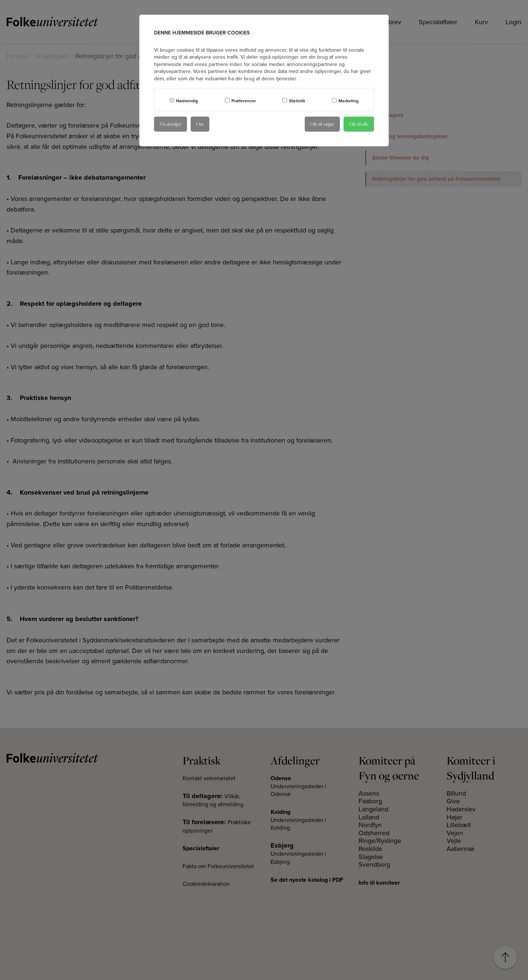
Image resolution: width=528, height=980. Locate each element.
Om (200, 124)
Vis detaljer (170, 124)
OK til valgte (322, 124)
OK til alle (359, 124)
